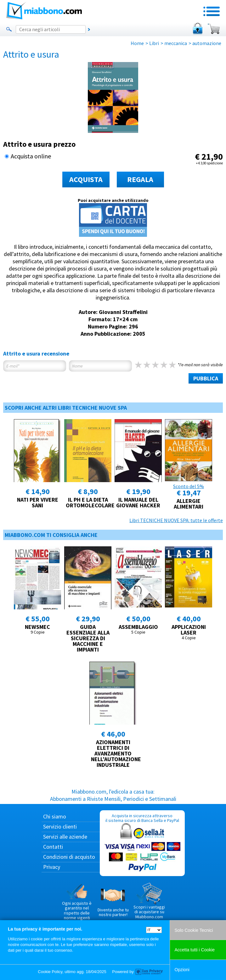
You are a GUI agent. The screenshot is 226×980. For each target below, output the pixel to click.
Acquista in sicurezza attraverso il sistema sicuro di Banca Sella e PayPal (142, 843)
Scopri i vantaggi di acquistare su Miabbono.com (149, 901)
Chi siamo (55, 816)
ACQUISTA (86, 179)
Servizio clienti (60, 826)
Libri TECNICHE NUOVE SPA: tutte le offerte (176, 520)
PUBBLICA (206, 378)
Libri (154, 43)
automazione (207, 43)
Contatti (53, 847)
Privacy (52, 867)
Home (137, 43)
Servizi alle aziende (65, 837)
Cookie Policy (50, 972)
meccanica (176, 43)
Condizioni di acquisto (69, 857)
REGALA (140, 179)
